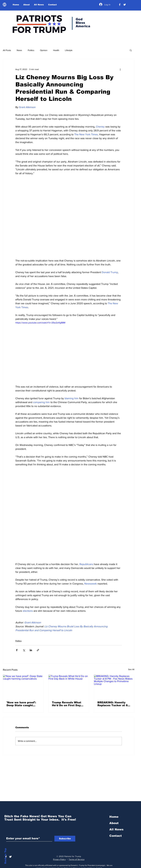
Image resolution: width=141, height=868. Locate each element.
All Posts (7, 50)
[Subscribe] (65, 839)
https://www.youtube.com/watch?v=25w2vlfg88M (40, 323)
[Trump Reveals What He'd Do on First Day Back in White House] (69, 686)
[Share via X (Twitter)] (24, 650)
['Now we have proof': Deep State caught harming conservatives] (23, 686)
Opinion (44, 50)
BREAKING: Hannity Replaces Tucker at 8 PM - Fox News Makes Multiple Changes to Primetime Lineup (113, 704)
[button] (131, 50)
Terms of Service (76, 859)
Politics (31, 50)
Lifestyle (69, 50)
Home (114, 817)
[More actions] (120, 69)
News (19, 50)
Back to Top (5, 856)
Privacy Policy (59, 859)
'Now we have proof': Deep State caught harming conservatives (23, 704)
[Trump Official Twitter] (125, 5)
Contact (116, 836)
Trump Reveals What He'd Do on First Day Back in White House (67, 704)
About (114, 823)
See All (131, 669)
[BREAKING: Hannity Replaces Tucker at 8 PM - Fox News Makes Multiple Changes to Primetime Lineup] (114, 686)
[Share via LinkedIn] (31, 650)
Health (56, 50)
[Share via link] (38, 650)
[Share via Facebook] (17, 650)
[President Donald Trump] (120, 5)
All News (116, 829)
